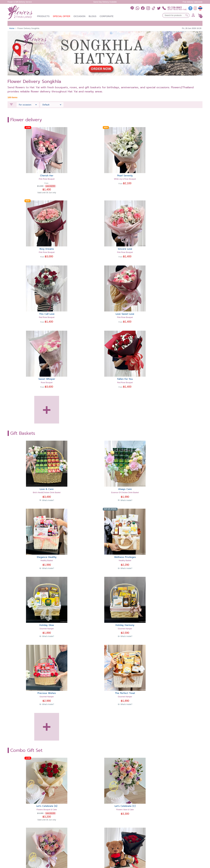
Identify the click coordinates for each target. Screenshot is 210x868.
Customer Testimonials (132, 828)
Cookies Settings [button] (108, 864)
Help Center (127, 835)
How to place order (131, 838)
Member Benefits (130, 841)
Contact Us (127, 844)
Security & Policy (137, 864)
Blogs (93, 16)
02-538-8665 (175, 7)
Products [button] (43, 16)
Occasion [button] (79, 16)
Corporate (107, 16)
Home (12, 28)
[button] (200, 15)
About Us (126, 832)
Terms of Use (123, 864)
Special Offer (62, 16)
